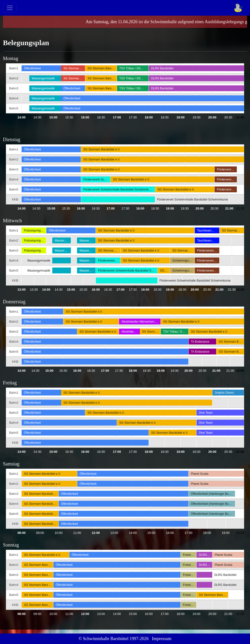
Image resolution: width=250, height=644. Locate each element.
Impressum (162, 639)
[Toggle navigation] (10, 8)
